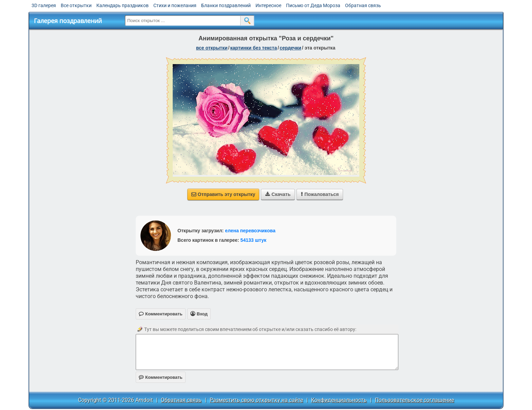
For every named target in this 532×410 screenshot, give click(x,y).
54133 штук (254, 240)
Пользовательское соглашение (414, 400)
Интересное (268, 5)
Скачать (278, 194)
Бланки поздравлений (226, 5)
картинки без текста (253, 48)
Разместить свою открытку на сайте (256, 400)
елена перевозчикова (250, 231)
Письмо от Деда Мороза (313, 5)
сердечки (290, 48)
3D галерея (44, 5)
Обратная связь (363, 5)
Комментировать (161, 377)
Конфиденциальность (339, 400)
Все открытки (76, 5)
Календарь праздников (122, 5)
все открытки (212, 48)
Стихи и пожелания (175, 5)
